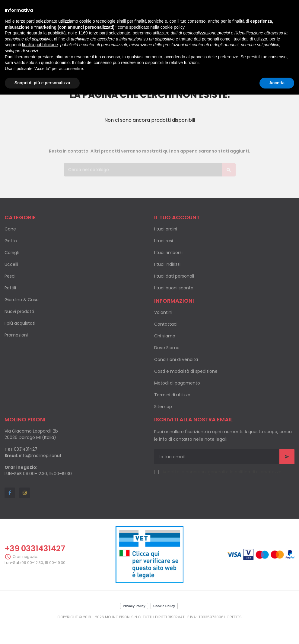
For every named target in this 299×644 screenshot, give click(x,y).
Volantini (163, 312)
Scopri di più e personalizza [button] (42, 83)
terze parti (98, 33)
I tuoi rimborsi (168, 253)
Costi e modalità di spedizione (186, 371)
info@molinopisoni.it (40, 456)
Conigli (12, 253)
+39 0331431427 (35, 549)
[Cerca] (150, 167)
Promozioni (16, 335)
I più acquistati (20, 323)
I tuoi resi (164, 241)
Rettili (10, 288)
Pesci (10, 276)
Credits (234, 617)
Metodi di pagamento (177, 383)
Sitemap (163, 407)
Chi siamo (165, 336)
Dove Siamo (167, 348)
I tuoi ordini (166, 229)
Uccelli (11, 264)
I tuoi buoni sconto (174, 288)
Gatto (11, 241)
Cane (10, 229)
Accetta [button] (277, 83)
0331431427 (26, 449)
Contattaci (166, 324)
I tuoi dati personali (174, 276)
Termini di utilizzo (172, 395)
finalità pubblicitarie (40, 45)
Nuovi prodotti (19, 311)
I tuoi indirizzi (167, 264)
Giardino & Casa (22, 300)
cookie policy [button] (172, 27)
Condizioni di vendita (176, 359)
